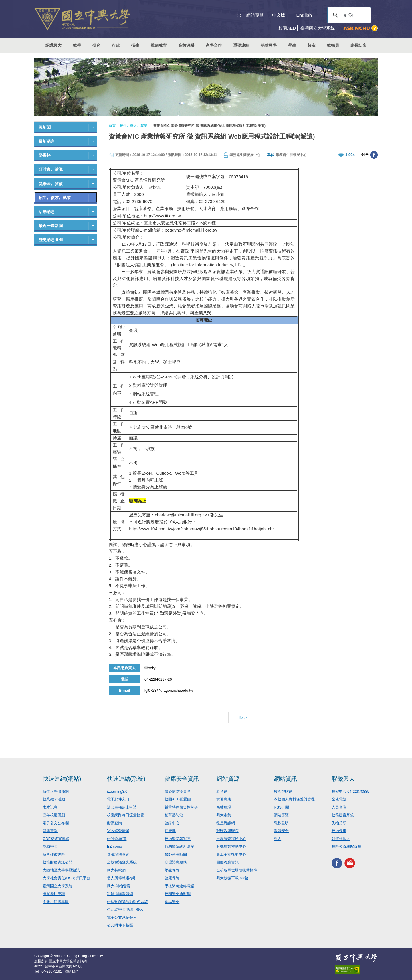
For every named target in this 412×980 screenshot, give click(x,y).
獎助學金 (50, 846)
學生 (292, 45)
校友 (312, 45)
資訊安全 (281, 831)
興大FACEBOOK (337, 863)
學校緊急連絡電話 (179, 886)
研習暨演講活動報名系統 (127, 902)
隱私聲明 (281, 823)
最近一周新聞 (51, 226)
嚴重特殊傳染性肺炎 (181, 807)
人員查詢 (339, 807)
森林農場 (224, 807)
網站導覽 (255, 15)
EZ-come (115, 846)
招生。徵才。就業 (55, 198)
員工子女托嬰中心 (231, 854)
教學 (77, 45)
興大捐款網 (116, 870)
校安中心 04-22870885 (350, 791)
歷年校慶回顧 (54, 815)
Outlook (163, 473)
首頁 (112, 126)
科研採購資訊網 (120, 894)
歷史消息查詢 (51, 240)
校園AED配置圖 (178, 799)
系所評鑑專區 (54, 854)
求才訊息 (50, 807)
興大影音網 (350, 863)
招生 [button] (135, 45)
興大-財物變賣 (119, 886)
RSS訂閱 (281, 807)
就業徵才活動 (54, 799)
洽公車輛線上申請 (122, 807)
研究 (96, 45)
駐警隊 (170, 831)
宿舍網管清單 (118, 831)
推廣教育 (159, 45)
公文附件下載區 (120, 925)
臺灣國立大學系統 (58, 886)
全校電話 (339, 799)
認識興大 (54, 45)
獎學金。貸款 (51, 184)
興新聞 (45, 127)
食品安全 (172, 902)
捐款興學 (269, 45)
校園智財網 (283, 791)
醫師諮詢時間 (176, 854)
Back (243, 717)
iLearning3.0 (117, 791)
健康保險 (172, 878)
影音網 (222, 791)
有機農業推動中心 (231, 846)
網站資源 (228, 779)
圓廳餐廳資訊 (227, 862)
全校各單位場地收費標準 (237, 870)
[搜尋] (348, 15)
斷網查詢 (114, 823)
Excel (147, 473)
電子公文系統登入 (122, 917)
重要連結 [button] (241, 45)
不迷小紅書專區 (56, 902)
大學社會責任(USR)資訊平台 (66, 878)
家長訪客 (358, 45)
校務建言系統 (343, 815)
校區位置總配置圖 (346, 846)
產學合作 (214, 45)
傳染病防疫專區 (178, 791)
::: (239, 15)
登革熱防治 (174, 815)
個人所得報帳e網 (121, 878)
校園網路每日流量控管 (126, 815)
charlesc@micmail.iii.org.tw (181, 515)
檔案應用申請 (54, 894)
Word (180, 473)
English (304, 15)
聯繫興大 (343, 779)
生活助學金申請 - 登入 (125, 909)
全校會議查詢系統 (122, 862)
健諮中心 (172, 823)
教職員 (333, 45)
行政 (116, 45)
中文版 (279, 15)
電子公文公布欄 (56, 823)
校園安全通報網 (178, 894)
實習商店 (224, 799)
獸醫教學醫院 (227, 831)
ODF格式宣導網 (56, 839)
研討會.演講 (117, 839)
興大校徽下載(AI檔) (232, 878)
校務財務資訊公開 (58, 862)
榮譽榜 (45, 155)
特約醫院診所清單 (179, 846)
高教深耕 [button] (186, 45)
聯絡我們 (72, 971)
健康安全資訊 (182, 779)
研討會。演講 (51, 169)
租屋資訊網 (226, 823)
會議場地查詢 (118, 854)
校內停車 (339, 831)
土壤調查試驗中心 (231, 839)
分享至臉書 (374, 155)
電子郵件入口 (118, 799)
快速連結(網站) (62, 779)
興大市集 (224, 815)
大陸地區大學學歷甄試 (61, 870)
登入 (278, 839)
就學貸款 (50, 831)
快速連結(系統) (126, 779)
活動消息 (47, 212)
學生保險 (172, 870)
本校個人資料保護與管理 (294, 799)
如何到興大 (341, 839)
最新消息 (47, 141)
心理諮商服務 (176, 862)
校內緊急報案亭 (178, 839)
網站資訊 (286, 779)
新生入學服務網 (56, 791)
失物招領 (339, 823)
